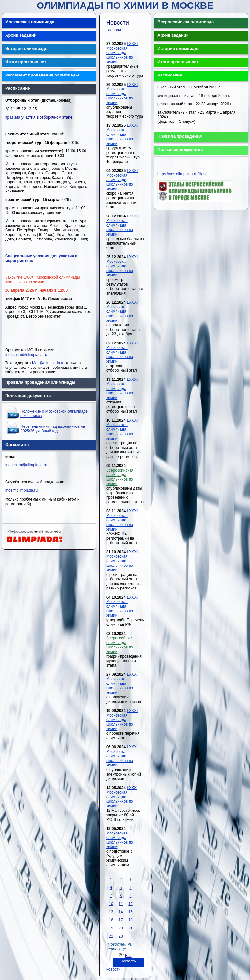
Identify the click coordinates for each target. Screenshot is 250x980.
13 (111, 912)
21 (130, 928)
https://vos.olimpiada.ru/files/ (182, 174)
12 (130, 904)
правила (13, 117)
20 (121, 928)
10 (111, 904)
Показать (128, 961)
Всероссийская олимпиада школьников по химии (120, 477)
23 (121, 936)
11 (121, 904)
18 (130, 920)
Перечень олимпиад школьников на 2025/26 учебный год (53, 429)
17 (121, 920)
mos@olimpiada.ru (21, 490)
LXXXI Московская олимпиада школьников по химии (122, 53)
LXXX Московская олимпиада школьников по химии (121, 683)
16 (111, 920)
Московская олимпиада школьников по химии (120, 840)
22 (111, 936)
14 (121, 912)
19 (111, 928)
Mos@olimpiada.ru (48, 363)
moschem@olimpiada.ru (26, 355)
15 (130, 912)
